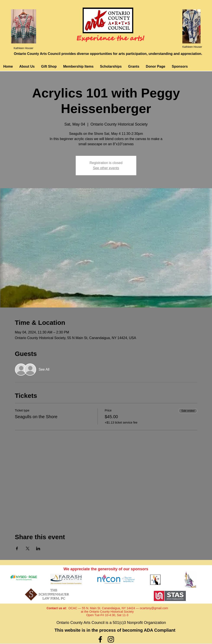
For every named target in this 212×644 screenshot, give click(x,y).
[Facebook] (100, 639)
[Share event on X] (28, 548)
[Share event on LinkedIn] (38, 548)
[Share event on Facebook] (17, 548)
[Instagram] (111, 639)
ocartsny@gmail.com (154, 608)
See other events (106, 168)
